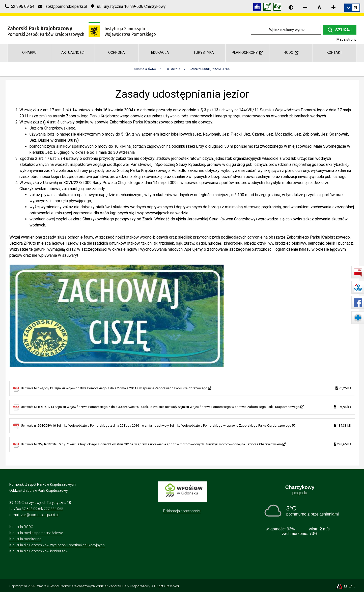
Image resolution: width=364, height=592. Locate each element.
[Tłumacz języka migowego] (278, 8)
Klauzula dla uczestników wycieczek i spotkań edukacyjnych (57, 545)
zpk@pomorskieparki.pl (40, 515)
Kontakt (334, 53)
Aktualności (73, 53)
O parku (29, 53)
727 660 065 (53, 509)
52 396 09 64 (32, 509)
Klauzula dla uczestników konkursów (39, 551)
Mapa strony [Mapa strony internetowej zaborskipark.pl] (346, 39)
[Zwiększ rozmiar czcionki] (333, 7)
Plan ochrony (247, 53)
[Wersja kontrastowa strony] (291, 7)
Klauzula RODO (21, 527)
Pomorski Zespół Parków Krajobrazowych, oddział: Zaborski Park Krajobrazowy (93, 586)
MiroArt (345, 586)
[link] (352, 8)
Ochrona (117, 53)
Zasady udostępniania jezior (210, 69)
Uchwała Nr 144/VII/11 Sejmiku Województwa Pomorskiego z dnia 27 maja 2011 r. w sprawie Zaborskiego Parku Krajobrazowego (186, 388)
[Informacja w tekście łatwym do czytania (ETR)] (258, 8)
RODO (291, 53)
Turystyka (204, 53)
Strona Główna (145, 69)
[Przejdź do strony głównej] (82, 29)
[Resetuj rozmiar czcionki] (319, 7)
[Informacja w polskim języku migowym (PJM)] (268, 8)
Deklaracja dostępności (182, 511)
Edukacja (160, 53)
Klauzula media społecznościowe (36, 533)
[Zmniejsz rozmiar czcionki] (305, 7)
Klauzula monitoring (25, 539)
